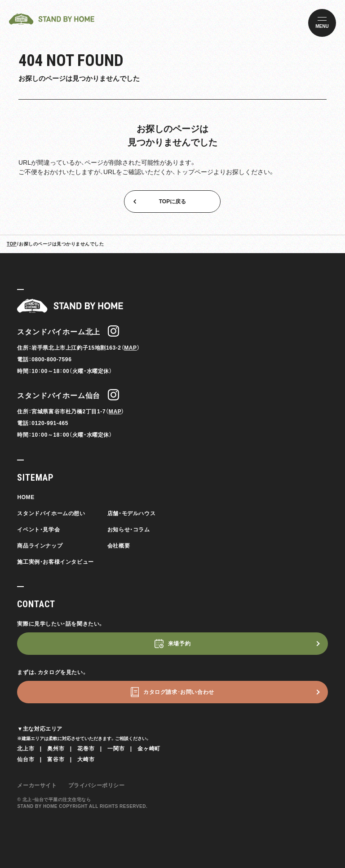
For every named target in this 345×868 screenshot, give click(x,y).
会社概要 (119, 546)
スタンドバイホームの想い (51, 513)
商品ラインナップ (40, 546)
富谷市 (56, 759)
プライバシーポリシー (97, 785)
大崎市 (86, 759)
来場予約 (179, 644)
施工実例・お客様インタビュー (55, 562)
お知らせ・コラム (129, 530)
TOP (12, 244)
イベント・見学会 (38, 530)
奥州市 (56, 749)
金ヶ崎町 (149, 749)
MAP (130, 348)
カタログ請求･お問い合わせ (179, 692)
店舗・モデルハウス (131, 513)
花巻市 (86, 749)
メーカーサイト (37, 785)
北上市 (26, 749)
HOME (26, 497)
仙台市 (26, 759)
